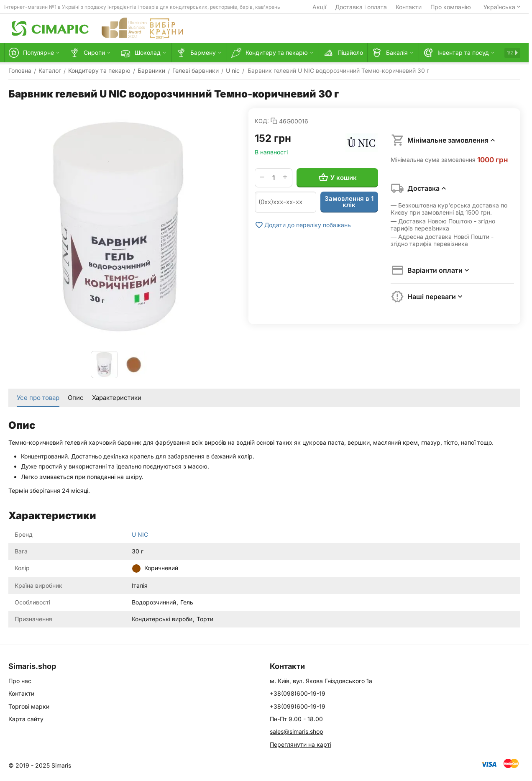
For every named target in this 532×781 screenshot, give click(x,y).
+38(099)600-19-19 (298, 706)
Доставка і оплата (361, 7)
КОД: (262, 121)
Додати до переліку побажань (303, 225)
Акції (319, 7)
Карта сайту (26, 719)
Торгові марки (29, 706)
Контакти (409, 7)
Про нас (20, 681)
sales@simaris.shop (297, 731)
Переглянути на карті (301, 744)
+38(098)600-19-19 (298, 693)
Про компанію (451, 7)
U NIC (140, 534)
